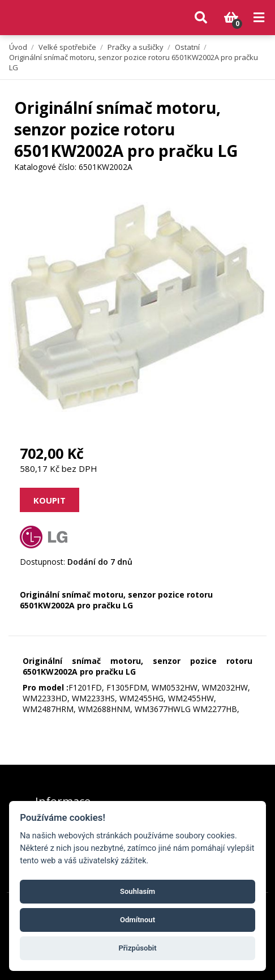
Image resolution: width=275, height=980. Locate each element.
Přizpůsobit (137, 948)
